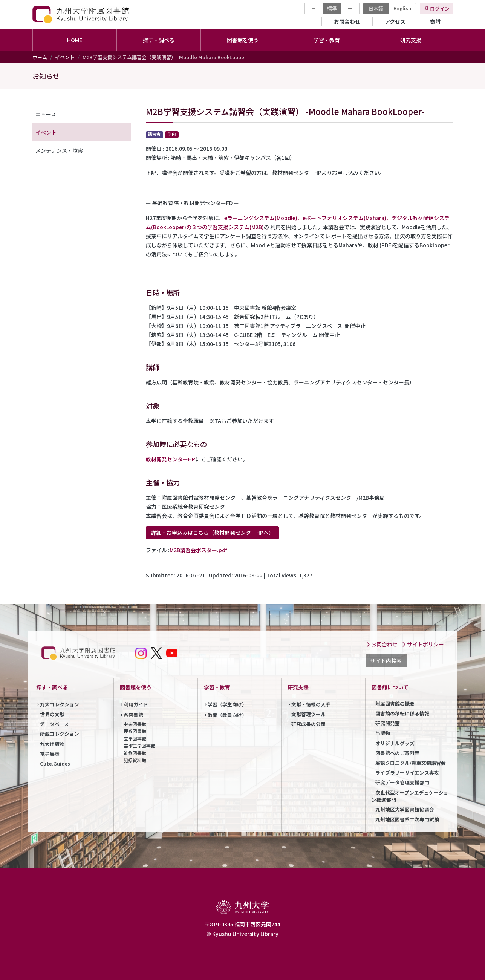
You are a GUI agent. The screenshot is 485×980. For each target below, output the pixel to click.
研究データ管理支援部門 (402, 782)
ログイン (440, 8)
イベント (65, 57)
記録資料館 (135, 760)
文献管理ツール (308, 714)
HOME (75, 40)
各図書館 (133, 715)
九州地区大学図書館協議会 (405, 809)
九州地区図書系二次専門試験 (407, 819)
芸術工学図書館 (139, 746)
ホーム (40, 57)
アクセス (395, 21)
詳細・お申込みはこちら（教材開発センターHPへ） (212, 533)
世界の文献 (52, 714)
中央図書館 (135, 724)
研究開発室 (388, 723)
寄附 (435, 21)
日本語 (376, 8)
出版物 (383, 733)
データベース (54, 724)
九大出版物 (52, 744)
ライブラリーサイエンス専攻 (407, 773)
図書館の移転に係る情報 (402, 713)
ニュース (46, 114)
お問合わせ (347, 21)
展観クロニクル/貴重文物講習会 (411, 763)
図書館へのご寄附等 (397, 753)
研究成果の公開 (308, 724)
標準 (332, 8)
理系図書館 (135, 731)
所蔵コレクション (60, 734)
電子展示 (50, 754)
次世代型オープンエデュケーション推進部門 (410, 796)
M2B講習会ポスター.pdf (198, 550)
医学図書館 (135, 739)
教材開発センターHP (171, 459)
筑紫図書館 (135, 753)
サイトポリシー (423, 644)
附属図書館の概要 (395, 704)
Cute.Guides (55, 763)
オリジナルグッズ (395, 743)
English (402, 8)
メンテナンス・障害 (59, 150)
